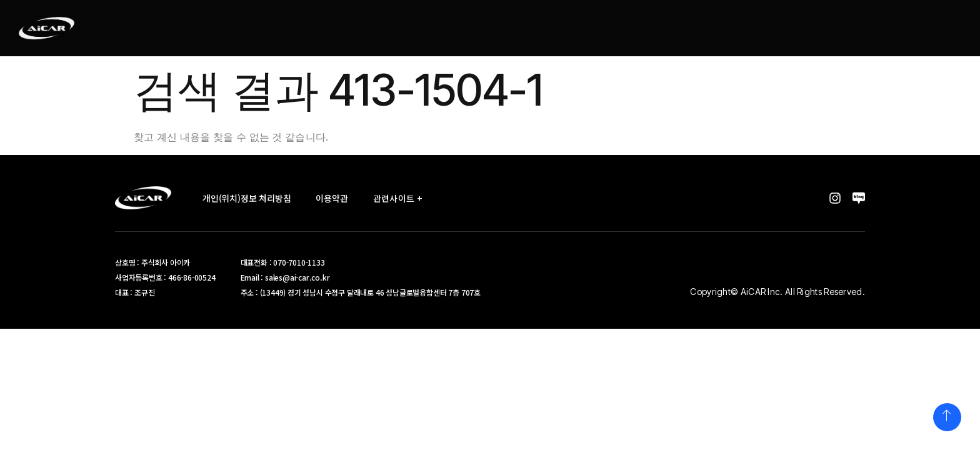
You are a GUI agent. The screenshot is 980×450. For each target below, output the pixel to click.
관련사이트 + (401, 198)
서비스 (453, 28)
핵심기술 (521, 28)
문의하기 (592, 28)
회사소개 (387, 28)
